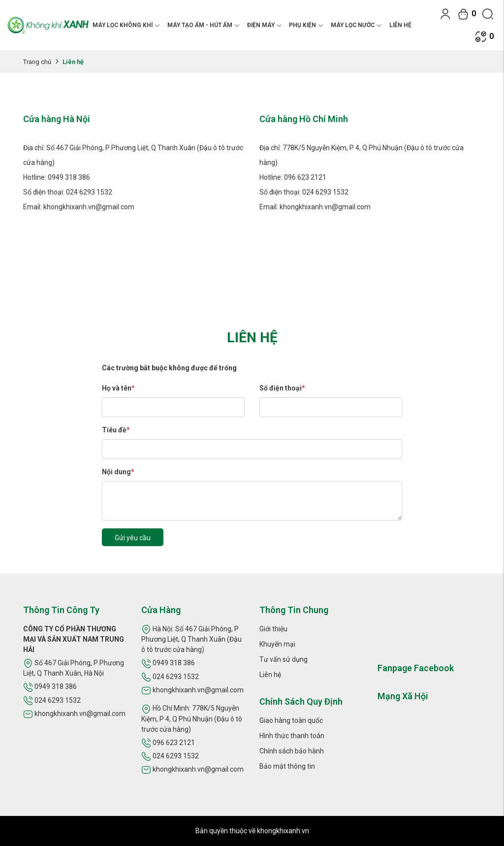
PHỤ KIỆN (306, 25)
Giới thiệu (273, 629)
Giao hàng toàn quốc (291, 720)
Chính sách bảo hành (292, 751)
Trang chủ (37, 62)
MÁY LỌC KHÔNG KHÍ (126, 25)
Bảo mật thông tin (287, 766)
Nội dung (118, 472)
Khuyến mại (277, 644)
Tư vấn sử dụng (283, 659)
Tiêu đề (116, 430)
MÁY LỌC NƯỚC (356, 25)
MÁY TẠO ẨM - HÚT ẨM (204, 25)
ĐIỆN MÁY (265, 25)
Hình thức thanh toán (292, 736)
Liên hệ (400, 25)
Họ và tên (118, 388)
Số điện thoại (282, 388)
